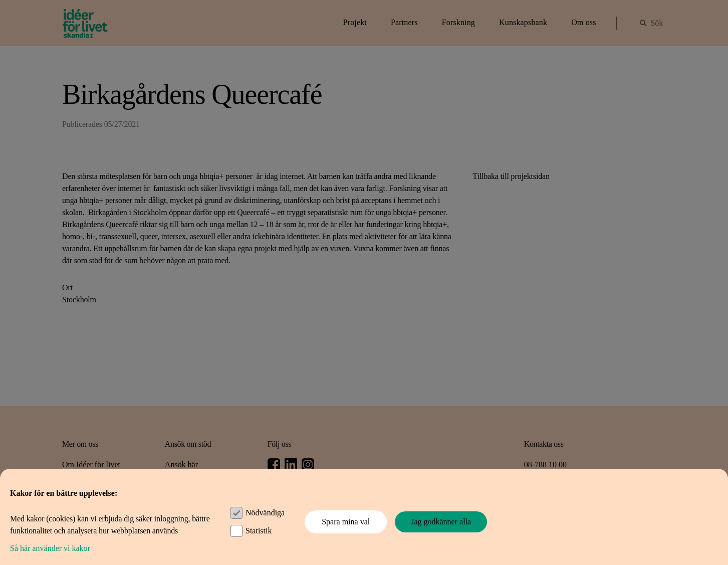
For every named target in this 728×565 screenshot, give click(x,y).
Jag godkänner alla (441, 522)
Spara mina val (346, 522)
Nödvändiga (265, 513)
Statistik (259, 531)
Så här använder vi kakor (50, 548)
